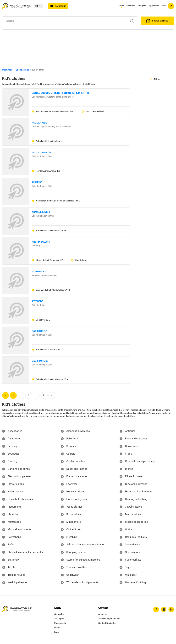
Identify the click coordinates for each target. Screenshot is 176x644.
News (164, 6)
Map (56, 632)
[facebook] (155, 610)
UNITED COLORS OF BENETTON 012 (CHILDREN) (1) (60, 93)
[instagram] (163, 610)
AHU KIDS (37, 182)
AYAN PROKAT (40, 272)
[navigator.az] (17, 609)
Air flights (142, 6)
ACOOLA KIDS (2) (41, 152)
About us (103, 614)
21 (44, 395)
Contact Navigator (107, 623)
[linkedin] (171, 610)
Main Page (7, 70)
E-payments (154, 6)
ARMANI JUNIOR (41, 212)
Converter (131, 6)
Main (122, 6)
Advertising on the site (109, 619)
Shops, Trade (22, 70)
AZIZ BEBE (37, 301)
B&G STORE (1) (40, 331)
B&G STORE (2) (40, 361)
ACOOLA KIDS (39, 123)
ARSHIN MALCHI (41, 242)
